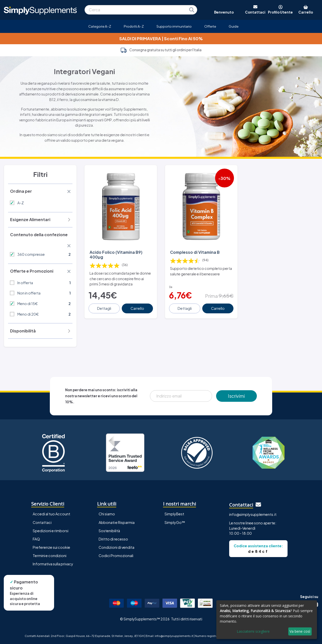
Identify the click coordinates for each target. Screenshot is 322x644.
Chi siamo (107, 514)
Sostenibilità (109, 531)
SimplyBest (174, 514)
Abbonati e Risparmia (117, 522)
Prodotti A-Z (134, 26)
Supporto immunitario (174, 26)
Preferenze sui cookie (51, 547)
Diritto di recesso (113, 539)
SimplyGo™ (175, 522)
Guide (234, 26)
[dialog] (267, 620)
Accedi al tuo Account (51, 514)
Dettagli (104, 308)
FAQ (36, 539)
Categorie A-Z (100, 26)
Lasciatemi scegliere (253, 631)
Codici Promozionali (116, 556)
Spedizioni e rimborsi (51, 531)
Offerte (210, 26)
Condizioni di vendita (116, 547)
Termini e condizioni (50, 556)
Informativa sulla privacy (53, 564)
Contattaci (42, 522)
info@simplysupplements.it (253, 514)
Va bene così (300, 631)
